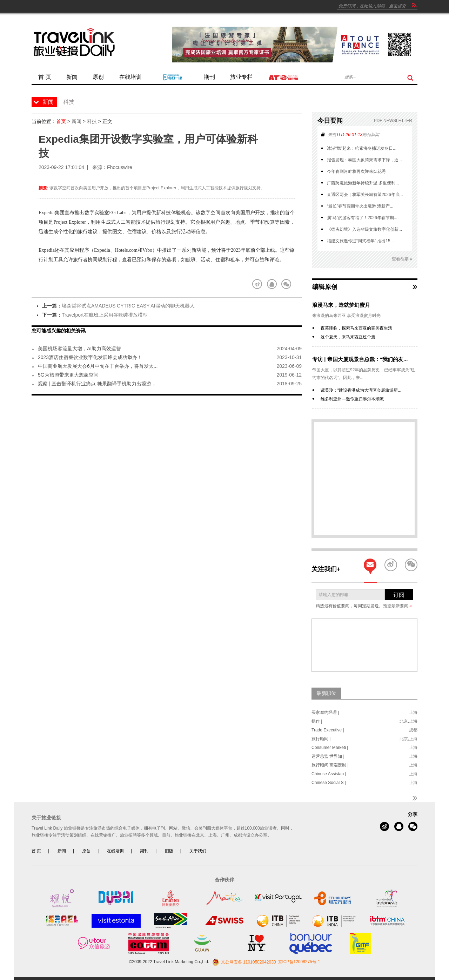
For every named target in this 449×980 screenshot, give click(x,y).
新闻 (76, 121)
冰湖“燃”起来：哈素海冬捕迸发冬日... (362, 148)
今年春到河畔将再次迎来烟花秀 (356, 171)
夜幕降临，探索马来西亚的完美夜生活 (356, 328)
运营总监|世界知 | (328, 756)
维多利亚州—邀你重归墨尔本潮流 (352, 399)
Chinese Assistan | (329, 774)
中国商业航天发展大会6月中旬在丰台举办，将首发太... (98, 366)
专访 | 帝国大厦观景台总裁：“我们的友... (360, 359)
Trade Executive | (328, 730)
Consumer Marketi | (330, 748)
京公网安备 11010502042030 (243, 962)
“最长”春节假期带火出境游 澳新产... (360, 206)
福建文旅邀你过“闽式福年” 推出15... (360, 241)
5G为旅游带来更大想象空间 (68, 375)
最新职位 (326, 693)
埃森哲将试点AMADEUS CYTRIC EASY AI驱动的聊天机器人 (128, 306)
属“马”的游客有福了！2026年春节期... (362, 218)
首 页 (36, 851)
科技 (92, 121)
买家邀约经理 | (325, 712)
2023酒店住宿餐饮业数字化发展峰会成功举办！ (90, 357)
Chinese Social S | (329, 783)
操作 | (317, 721)
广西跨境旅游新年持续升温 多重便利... (363, 183)
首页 (61, 121)
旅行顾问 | (321, 739)
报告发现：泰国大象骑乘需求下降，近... (364, 160)
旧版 (169, 851)
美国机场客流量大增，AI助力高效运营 (79, 349)
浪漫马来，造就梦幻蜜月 (341, 305)
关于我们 (198, 851)
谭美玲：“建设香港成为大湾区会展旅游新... (361, 390)
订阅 (399, 595)
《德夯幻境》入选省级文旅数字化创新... (364, 229)
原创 (86, 851)
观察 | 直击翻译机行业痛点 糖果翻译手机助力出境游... (97, 384)
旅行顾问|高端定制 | (330, 765)
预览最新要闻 (397, 606)
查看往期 (402, 259)
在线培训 (115, 851)
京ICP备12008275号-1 (299, 962)
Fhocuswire (120, 167)
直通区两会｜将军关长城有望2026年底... (365, 195)
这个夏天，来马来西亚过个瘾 (348, 337)
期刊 (144, 851)
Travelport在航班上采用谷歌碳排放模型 (105, 315)
